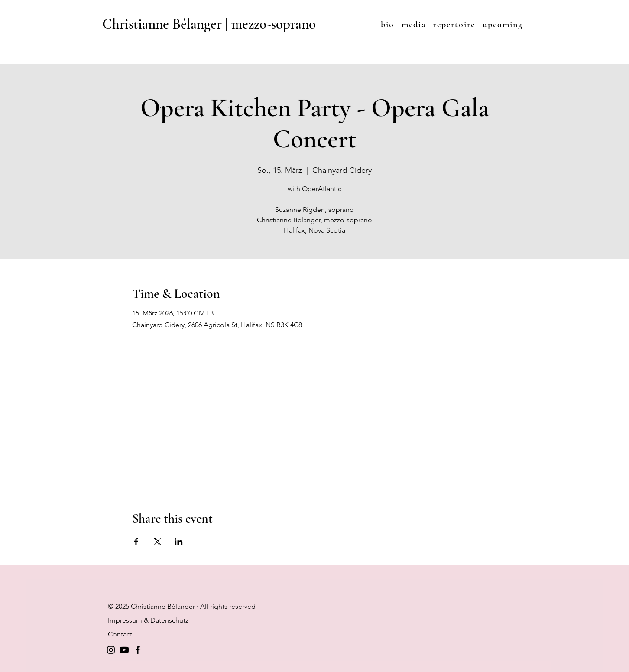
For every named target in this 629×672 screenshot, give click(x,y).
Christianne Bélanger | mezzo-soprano (209, 24)
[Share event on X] (157, 542)
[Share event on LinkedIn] (179, 542)
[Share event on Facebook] (136, 542)
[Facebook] (138, 650)
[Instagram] (111, 650)
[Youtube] (124, 650)
